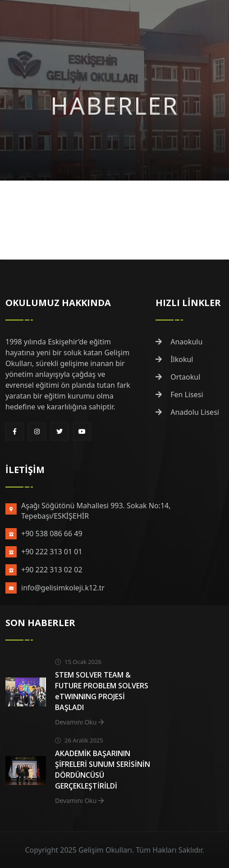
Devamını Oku (79, 722)
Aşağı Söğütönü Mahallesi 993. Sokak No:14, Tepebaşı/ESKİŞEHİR (96, 511)
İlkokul (174, 359)
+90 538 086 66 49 (52, 534)
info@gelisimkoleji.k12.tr (63, 588)
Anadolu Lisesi (187, 412)
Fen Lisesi (179, 395)
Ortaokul (178, 377)
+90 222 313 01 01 (52, 552)
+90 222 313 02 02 (52, 570)
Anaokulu (179, 342)
